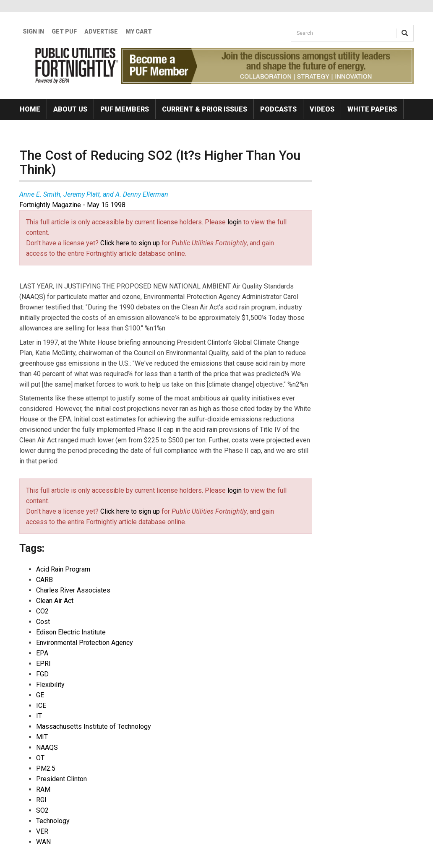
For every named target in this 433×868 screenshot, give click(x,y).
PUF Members (125, 109)
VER (42, 831)
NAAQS (47, 747)
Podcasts (278, 109)
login (235, 222)
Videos (322, 109)
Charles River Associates (73, 590)
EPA (42, 653)
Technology (53, 821)
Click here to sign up (130, 243)
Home (30, 109)
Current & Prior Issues (205, 109)
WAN (43, 842)
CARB (44, 580)
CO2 (42, 611)
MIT (42, 737)
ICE (41, 706)
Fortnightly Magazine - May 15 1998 (72, 205)
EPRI (43, 664)
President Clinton (61, 779)
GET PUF (64, 31)
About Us (70, 109)
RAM (43, 789)
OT (40, 758)
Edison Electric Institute (71, 632)
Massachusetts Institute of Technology (94, 726)
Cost (43, 622)
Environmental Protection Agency (85, 643)
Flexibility (50, 685)
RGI (41, 800)
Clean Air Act (55, 601)
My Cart (139, 31)
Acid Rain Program (63, 569)
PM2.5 (46, 768)
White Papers (372, 109)
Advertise (101, 31)
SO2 (42, 810)
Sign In (33, 31)
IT (39, 716)
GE (40, 695)
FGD (42, 674)
